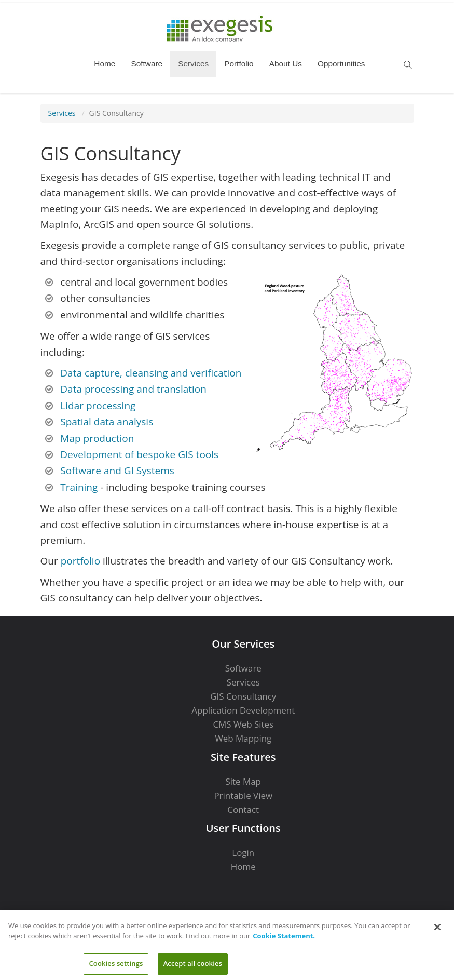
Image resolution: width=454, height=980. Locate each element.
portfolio (80, 561)
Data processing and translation (133, 389)
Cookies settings (116, 963)
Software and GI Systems (117, 471)
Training (79, 487)
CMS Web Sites (243, 724)
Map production (97, 438)
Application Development (243, 710)
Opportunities (341, 64)
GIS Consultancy (116, 113)
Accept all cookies (193, 963)
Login (243, 853)
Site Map (243, 781)
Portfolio (239, 64)
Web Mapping (243, 738)
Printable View (243, 795)
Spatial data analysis (107, 422)
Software (147, 64)
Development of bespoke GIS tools (139, 454)
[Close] (437, 927)
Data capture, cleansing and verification (151, 373)
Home (105, 64)
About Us (286, 64)
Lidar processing (98, 406)
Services (193, 64)
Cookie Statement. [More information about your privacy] (284, 936)
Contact (243, 809)
